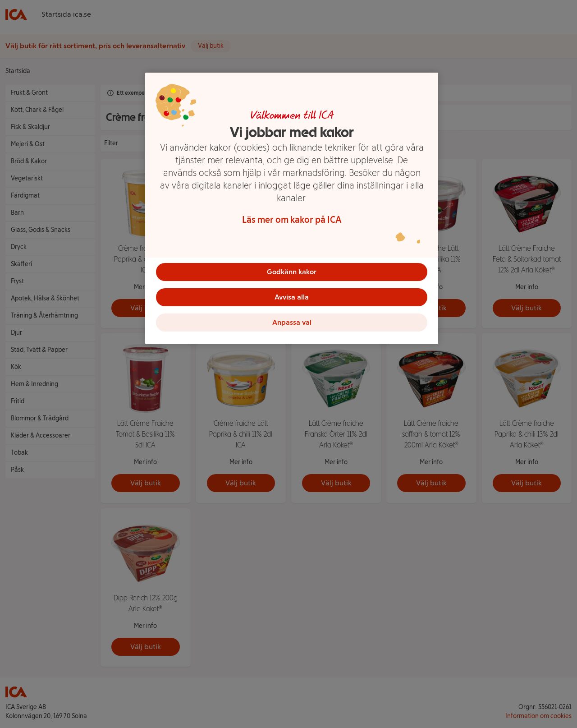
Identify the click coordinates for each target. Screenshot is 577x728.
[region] (292, 208)
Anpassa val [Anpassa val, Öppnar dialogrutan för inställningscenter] (292, 322)
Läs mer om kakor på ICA (292, 220)
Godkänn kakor (292, 272)
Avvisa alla (292, 297)
